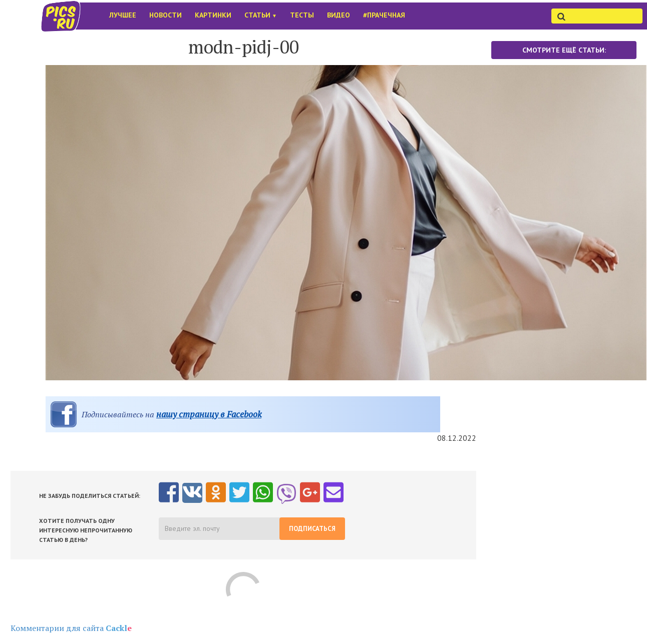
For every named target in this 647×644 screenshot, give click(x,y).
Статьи (261, 15)
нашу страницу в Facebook (209, 414)
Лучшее (123, 15)
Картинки (213, 15)
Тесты (302, 15)
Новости (166, 15)
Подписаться (312, 529)
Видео (339, 15)
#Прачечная (384, 15)
